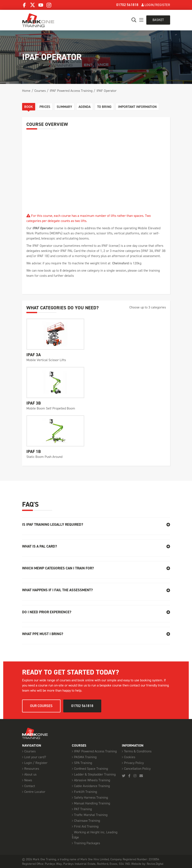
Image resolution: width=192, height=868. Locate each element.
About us (30, 774)
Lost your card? (35, 757)
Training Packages (87, 843)
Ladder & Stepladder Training (95, 774)
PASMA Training (85, 757)
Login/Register (156, 5)
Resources (32, 768)
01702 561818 (127, 5)
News (28, 780)
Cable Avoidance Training (92, 786)
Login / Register (36, 763)
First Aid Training (86, 826)
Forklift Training (85, 791)
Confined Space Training (91, 768)
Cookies (130, 757)
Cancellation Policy (137, 768)
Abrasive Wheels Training (92, 780)
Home (26, 91)
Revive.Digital (155, 864)
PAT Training (83, 809)
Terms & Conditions (138, 751)
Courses (40, 91)
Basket (158, 20)
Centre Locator (35, 791)
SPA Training (83, 763)
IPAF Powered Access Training (71, 91)
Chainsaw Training (87, 820)
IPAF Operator (107, 91)
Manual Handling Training (92, 803)
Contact (30, 786)
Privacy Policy (134, 763)
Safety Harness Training (91, 797)
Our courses (41, 706)
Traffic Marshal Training (91, 815)
